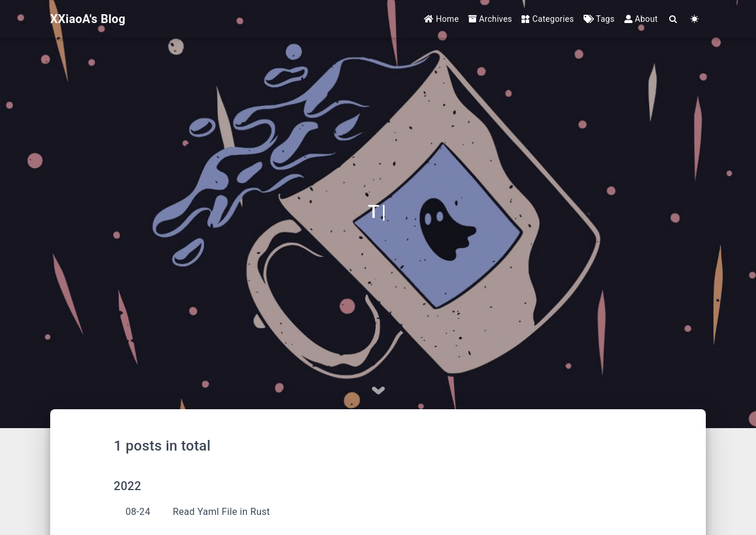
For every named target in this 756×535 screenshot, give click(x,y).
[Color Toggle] (695, 19)
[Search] (674, 19)
